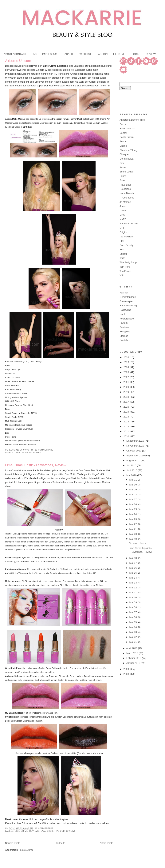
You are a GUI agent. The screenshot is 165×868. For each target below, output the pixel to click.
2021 (126, 382)
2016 (126, 407)
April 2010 (132, 648)
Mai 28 (134, 494)
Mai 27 (134, 499)
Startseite (60, 843)
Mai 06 (134, 617)
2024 (126, 367)
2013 (126, 422)
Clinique (124, 154)
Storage (124, 336)
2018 (126, 397)
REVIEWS (152, 54)
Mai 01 (134, 642)
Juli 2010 (132, 465)
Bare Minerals (127, 128)
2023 (126, 372)
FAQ (34, 54)
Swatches (47, 831)
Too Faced (125, 271)
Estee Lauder (127, 172)
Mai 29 (134, 490)
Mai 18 (134, 558)
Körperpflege (127, 319)
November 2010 (136, 446)
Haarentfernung (128, 306)
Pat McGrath (126, 237)
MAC (122, 215)
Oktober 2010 (134, 451)
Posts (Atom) (26, 850)
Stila (122, 249)
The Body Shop (128, 262)
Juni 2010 (132, 470)
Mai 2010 (132, 475)
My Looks (35, 453)
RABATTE (68, 54)
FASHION (102, 54)
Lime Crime (21, 453)
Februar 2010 (134, 658)
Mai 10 (134, 597)
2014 (126, 417)
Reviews (34, 831)
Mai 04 (134, 627)
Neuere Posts (13, 843)
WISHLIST (85, 54)
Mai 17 (134, 563)
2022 (126, 377)
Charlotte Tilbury (129, 150)
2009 (126, 669)
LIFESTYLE (120, 54)
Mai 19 (134, 539)
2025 (126, 362)
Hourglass (125, 189)
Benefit (123, 133)
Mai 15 (134, 573)
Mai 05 (134, 622)
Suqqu (123, 254)
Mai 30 (134, 485)
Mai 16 (134, 568)
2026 (126, 357)
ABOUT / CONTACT (15, 54)
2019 (126, 392)
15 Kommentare (44, 450)
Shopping (125, 332)
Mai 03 (134, 632)
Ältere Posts (106, 843)
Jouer (123, 206)
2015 (126, 412)
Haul (122, 314)
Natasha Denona (129, 223)
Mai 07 (134, 612)
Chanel (123, 146)
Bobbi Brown (127, 137)
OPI (122, 228)
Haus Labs (125, 185)
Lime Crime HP (89, 573)
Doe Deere (84, 470)
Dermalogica (126, 159)
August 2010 (134, 460)
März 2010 (133, 653)
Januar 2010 (134, 663)
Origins (123, 232)
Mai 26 (134, 504)
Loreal (123, 211)
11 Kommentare (44, 828)
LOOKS (136, 54)
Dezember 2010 (136, 441)
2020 (126, 387)
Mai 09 (134, 602)
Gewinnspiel (126, 301)
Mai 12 (134, 588)
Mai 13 (134, 583)
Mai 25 (134, 509)
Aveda (123, 124)
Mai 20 (134, 534)
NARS (123, 219)
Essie (123, 167)
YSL (122, 275)
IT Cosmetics (127, 198)
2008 (126, 674)
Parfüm (124, 323)
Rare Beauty (126, 245)
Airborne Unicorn (18, 61)
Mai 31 (134, 480)
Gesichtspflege (128, 297)
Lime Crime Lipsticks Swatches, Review (36, 465)
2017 (126, 402)
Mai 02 (134, 637)
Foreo (123, 180)
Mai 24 (134, 514)
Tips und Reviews (65, 831)
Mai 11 (134, 593)
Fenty (123, 176)
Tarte (122, 258)
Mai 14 (134, 578)
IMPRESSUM (50, 54)
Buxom (123, 141)
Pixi (122, 241)
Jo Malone (125, 202)
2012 (126, 426)
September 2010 (136, 456)
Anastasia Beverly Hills (132, 120)
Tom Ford (125, 267)
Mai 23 (134, 519)
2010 (126, 436)
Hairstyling (125, 310)
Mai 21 (134, 529)
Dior (122, 163)
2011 (126, 431)
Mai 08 (134, 607)
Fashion (124, 293)
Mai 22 (134, 524)
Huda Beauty (127, 193)
